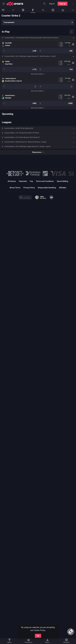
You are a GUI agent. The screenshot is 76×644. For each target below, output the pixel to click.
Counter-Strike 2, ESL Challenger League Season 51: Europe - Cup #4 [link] (27, 146)
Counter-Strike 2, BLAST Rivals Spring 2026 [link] (19, 128)
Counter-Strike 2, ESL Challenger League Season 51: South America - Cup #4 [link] (30, 56)
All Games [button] (12, 181)
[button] (38, 38)
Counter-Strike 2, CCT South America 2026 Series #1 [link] (22, 137)
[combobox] (71, 4)
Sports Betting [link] (63, 181)
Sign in (52, 4)
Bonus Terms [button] (15, 188)
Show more (38, 152)
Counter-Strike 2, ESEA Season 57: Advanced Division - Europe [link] (25, 142)
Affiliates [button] (63, 188)
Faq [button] (31, 181)
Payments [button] (23, 181)
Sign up (63, 4)
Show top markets (38, 74)
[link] (15, 4)
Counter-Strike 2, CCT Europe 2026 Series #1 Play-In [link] (22, 133)
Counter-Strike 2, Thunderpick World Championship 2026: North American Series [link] (31, 38)
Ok (38, 636)
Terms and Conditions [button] (45, 181)
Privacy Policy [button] (29, 188)
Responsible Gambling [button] (47, 188)
